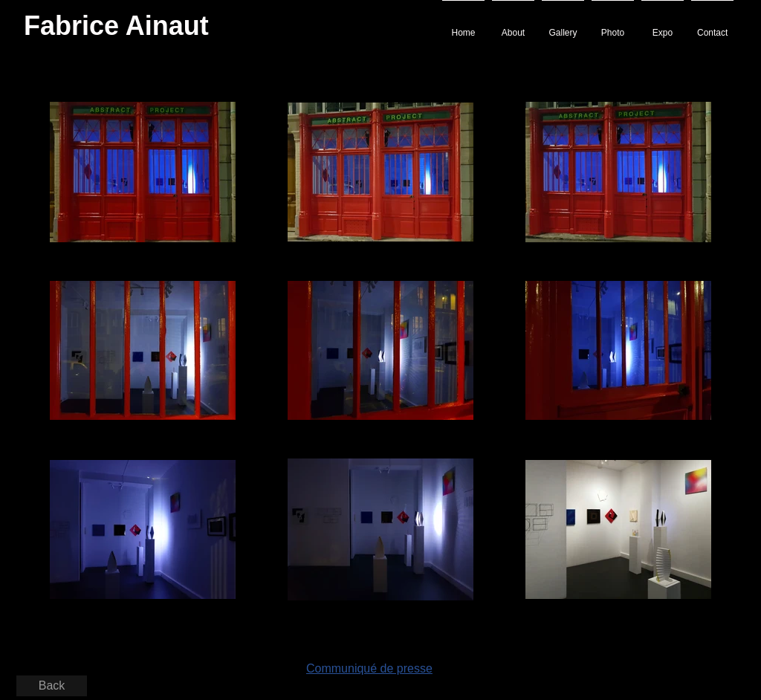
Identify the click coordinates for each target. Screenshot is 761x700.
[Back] (52, 686)
